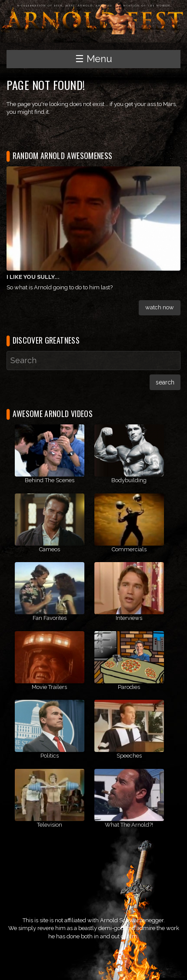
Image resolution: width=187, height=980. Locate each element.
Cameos (50, 549)
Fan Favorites (50, 618)
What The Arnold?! (129, 825)
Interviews (129, 618)
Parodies (129, 687)
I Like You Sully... (33, 277)
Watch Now (160, 307)
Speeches (129, 756)
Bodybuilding (129, 480)
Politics (50, 756)
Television (50, 825)
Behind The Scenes (50, 480)
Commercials (129, 549)
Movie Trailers (49, 687)
